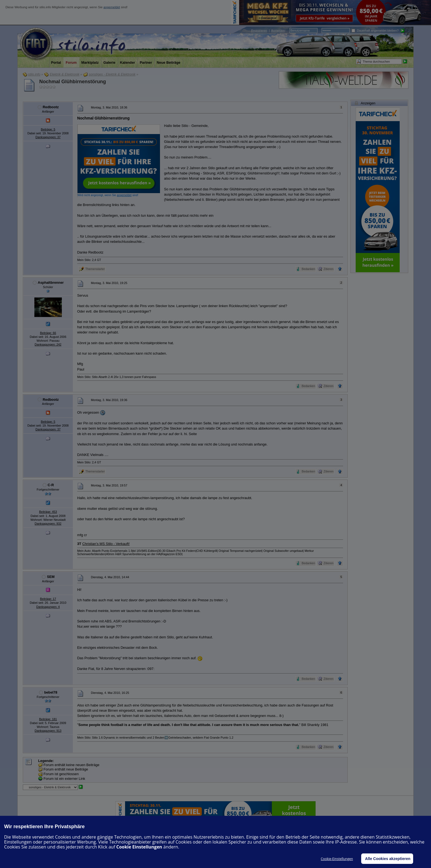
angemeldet (112, 7)
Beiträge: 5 (48, 129)
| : (268, 30)
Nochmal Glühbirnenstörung (73, 82)
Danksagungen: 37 (48, 137)
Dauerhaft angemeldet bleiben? (375, 30)
